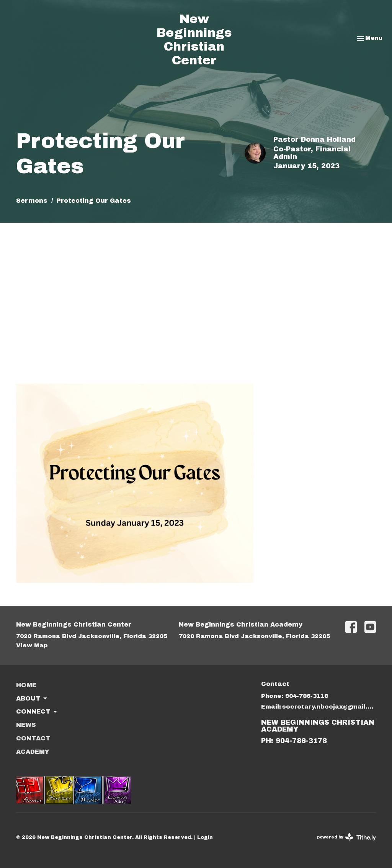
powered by (346, 837)
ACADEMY (33, 752)
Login (205, 837)
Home (26, 685)
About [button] (32, 699)
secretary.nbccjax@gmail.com (329, 707)
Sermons (32, 201)
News (26, 725)
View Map (32, 645)
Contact (33, 738)
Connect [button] (37, 712)
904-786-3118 (307, 696)
